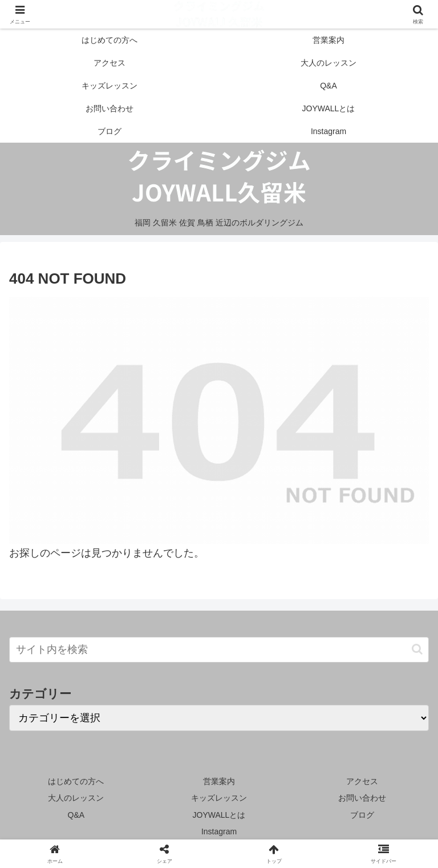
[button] (417, 649)
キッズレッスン (219, 798)
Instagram (219, 831)
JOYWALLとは (219, 815)
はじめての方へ (76, 781)
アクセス (362, 781)
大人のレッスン (76, 798)
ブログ (362, 815)
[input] (219, 650)
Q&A (76, 815)
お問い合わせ (362, 798)
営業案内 (219, 781)
